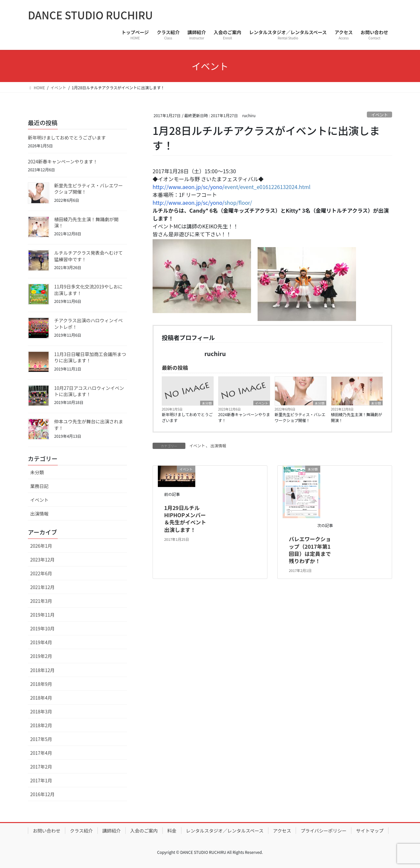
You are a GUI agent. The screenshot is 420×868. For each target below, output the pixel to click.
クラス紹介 (81, 831)
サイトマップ (370, 831)
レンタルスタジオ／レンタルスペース (225, 831)
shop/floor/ (202, 202)
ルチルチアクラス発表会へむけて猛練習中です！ (88, 256)
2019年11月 (42, 615)
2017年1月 (41, 780)
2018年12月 (42, 670)
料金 (172, 831)
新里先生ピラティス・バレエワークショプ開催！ (300, 417)
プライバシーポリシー (324, 831)
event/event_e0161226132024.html (231, 187)
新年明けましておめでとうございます (187, 417)
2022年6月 (41, 573)
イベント (379, 115)
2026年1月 (41, 546)
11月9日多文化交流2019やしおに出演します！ (88, 290)
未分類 (207, 403)
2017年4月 (41, 753)
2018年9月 (41, 684)
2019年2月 (41, 656)
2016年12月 (42, 794)
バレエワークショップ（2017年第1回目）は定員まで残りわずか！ (310, 550)
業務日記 (39, 486)
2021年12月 (42, 587)
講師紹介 (112, 831)
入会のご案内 (144, 831)
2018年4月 (41, 698)
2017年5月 (41, 739)
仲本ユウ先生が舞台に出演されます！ (89, 425)
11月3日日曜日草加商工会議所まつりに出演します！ (90, 357)
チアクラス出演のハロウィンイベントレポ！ (88, 324)
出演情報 (218, 445)
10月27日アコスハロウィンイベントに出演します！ (89, 391)
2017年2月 (41, 767)
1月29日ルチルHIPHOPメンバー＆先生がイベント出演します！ (185, 519)
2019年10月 (42, 628)
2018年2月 (41, 725)
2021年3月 (41, 601)
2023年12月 (42, 560)
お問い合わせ (47, 831)
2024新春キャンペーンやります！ (244, 417)
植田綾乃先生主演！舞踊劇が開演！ (357, 417)
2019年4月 (41, 642)
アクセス (282, 831)
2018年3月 (41, 711)
